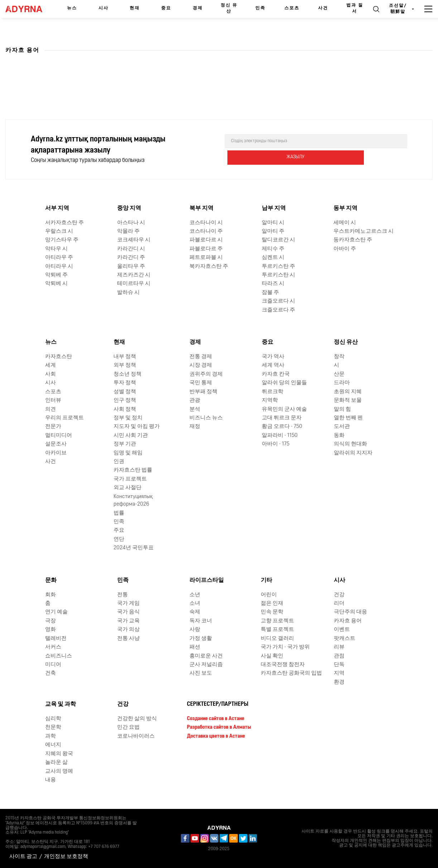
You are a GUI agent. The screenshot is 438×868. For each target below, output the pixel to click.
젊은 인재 (272, 604)
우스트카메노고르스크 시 (364, 232)
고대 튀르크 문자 (282, 418)
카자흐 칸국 (276, 374)
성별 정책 (125, 392)
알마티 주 (273, 232)
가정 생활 (201, 639)
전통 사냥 (128, 639)
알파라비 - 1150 (280, 436)
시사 (104, 8)
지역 (339, 673)
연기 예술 (56, 612)
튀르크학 (273, 392)
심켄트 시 (273, 258)
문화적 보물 (348, 401)
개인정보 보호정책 (66, 857)
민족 (260, 8)
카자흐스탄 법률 (133, 470)
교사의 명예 (59, 771)
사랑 (195, 630)
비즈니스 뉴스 (206, 418)
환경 (339, 682)
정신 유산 (229, 8)
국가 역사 (273, 357)
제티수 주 (273, 249)
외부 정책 (125, 365)
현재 (135, 8)
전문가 (53, 427)
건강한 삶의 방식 (137, 719)
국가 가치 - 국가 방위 (285, 647)
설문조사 (56, 444)
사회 (50, 374)
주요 (119, 531)
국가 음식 (128, 612)
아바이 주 (345, 249)
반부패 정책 (203, 392)
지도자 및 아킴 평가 (137, 427)
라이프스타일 (207, 580)
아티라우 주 (59, 258)
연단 (119, 539)
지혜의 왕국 (59, 754)
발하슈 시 (128, 293)
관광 (195, 401)
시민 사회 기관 (131, 436)
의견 (50, 409)
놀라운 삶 (56, 763)
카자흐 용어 (348, 621)
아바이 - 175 (276, 444)
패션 (195, 647)
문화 (51, 580)
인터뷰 (53, 401)
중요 (166, 8)
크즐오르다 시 (278, 301)
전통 (122, 595)
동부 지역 (345, 208)
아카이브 (56, 453)
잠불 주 (270, 293)
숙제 (195, 612)
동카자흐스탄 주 (353, 240)
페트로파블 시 (206, 258)
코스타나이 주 (206, 232)
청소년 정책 (127, 374)
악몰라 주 (128, 232)
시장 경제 (201, 365)
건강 (339, 595)
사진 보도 (201, 673)
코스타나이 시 (206, 223)
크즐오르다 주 (278, 310)
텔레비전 (56, 639)
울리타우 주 (131, 266)
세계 (50, 365)
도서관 (342, 427)
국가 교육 (128, 621)
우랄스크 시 (59, 232)
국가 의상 (128, 630)
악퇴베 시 (56, 284)
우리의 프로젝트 (64, 418)
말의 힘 (342, 409)
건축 (50, 673)
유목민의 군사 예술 (284, 409)
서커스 (53, 647)
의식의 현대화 (350, 444)
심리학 (53, 719)
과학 (50, 736)
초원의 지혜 (348, 392)
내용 (50, 780)
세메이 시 (345, 223)
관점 (339, 656)
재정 (195, 427)
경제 (198, 8)
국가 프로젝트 (130, 479)
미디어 (53, 665)
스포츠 (292, 8)
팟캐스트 (345, 639)
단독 (339, 665)
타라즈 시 (273, 284)
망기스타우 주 (62, 240)
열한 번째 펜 (348, 418)
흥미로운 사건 (206, 656)
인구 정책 (125, 401)
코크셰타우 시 (134, 240)
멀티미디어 (59, 436)
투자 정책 (125, 383)
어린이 (269, 595)
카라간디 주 (131, 258)
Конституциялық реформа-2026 (133, 501)
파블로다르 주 (206, 249)
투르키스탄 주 (278, 266)
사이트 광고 (23, 857)
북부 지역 (201, 208)
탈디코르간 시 (278, 240)
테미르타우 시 (134, 284)
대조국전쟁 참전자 (283, 665)
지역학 (270, 401)
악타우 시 (56, 249)
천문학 (53, 727)
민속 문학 (272, 612)
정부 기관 (125, 444)
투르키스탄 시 (278, 275)
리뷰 (339, 647)
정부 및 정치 (128, 418)
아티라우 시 (59, 266)
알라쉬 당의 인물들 (284, 383)
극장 (50, 621)
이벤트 (342, 630)
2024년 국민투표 (134, 548)
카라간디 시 (131, 249)
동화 (339, 436)
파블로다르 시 (206, 240)
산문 (339, 374)
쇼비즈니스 (59, 656)
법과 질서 (355, 8)
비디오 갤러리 (277, 639)
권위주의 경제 (206, 374)
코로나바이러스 (136, 736)
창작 (339, 357)
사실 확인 (272, 656)
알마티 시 (273, 223)
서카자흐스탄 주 (64, 223)
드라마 (342, 383)
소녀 (195, 604)
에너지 (53, 745)
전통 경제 (201, 357)
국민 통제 (201, 383)
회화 (50, 595)
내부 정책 (125, 357)
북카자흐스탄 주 (209, 266)
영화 (50, 630)
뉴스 (72, 8)
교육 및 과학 (61, 704)
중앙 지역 (129, 208)
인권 (119, 462)
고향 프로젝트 (277, 621)
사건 (323, 8)
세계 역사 (273, 365)
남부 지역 (274, 208)
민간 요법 (128, 727)
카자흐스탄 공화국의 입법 (291, 673)
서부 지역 (57, 208)
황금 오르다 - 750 (282, 427)
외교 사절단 (127, 488)
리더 (339, 604)
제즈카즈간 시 (134, 275)
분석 (195, 409)
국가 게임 (128, 604)
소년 (195, 595)
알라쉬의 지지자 (353, 453)
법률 (119, 513)
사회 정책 (125, 409)
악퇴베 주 (56, 275)
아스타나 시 (131, 223)
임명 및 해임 (128, 453)
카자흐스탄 (59, 357)
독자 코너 (201, 621)
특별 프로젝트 (277, 630)
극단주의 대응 (350, 612)
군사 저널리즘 (206, 665)
